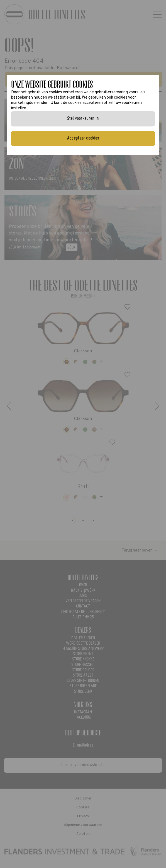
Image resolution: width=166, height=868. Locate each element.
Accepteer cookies (83, 138)
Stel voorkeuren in (83, 119)
